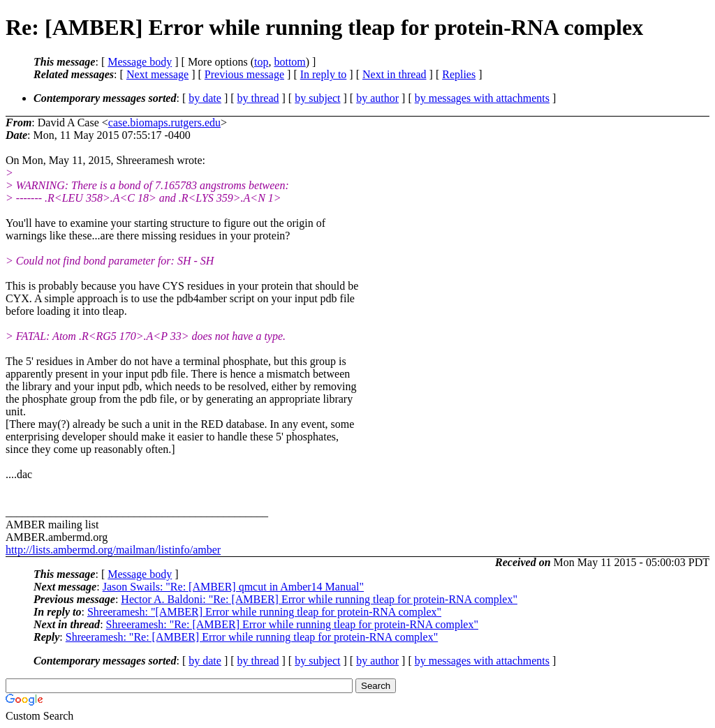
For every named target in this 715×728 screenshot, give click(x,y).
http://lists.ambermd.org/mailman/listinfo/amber (113, 550)
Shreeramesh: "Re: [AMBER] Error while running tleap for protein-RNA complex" (292, 624)
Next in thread (395, 74)
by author (377, 98)
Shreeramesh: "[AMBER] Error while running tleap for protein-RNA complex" (264, 612)
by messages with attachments (482, 98)
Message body (140, 62)
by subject (317, 98)
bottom (289, 62)
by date (205, 98)
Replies (459, 74)
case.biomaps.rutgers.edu (164, 122)
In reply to (324, 74)
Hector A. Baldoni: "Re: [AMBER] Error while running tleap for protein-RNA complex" (319, 599)
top (261, 62)
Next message (157, 74)
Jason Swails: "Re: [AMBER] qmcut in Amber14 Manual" (233, 587)
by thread (258, 98)
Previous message (244, 74)
